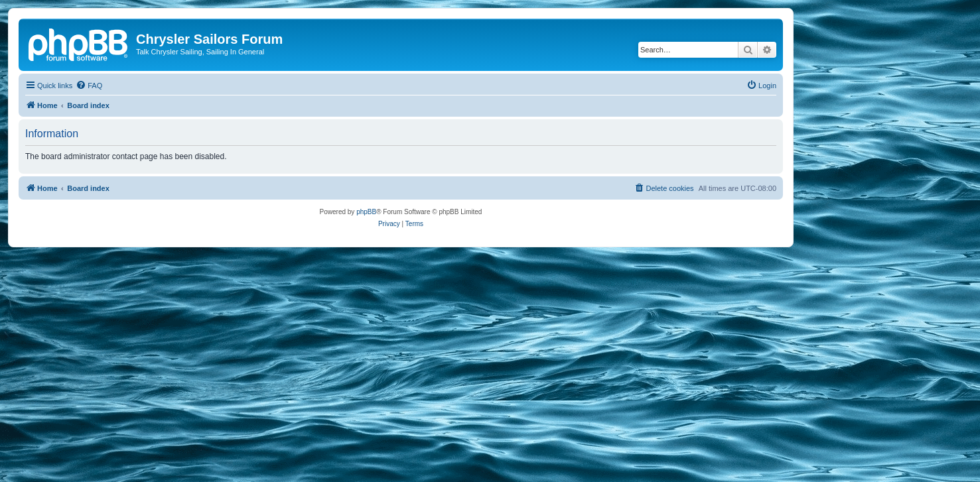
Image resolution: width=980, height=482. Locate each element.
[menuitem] (89, 86)
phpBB (366, 212)
